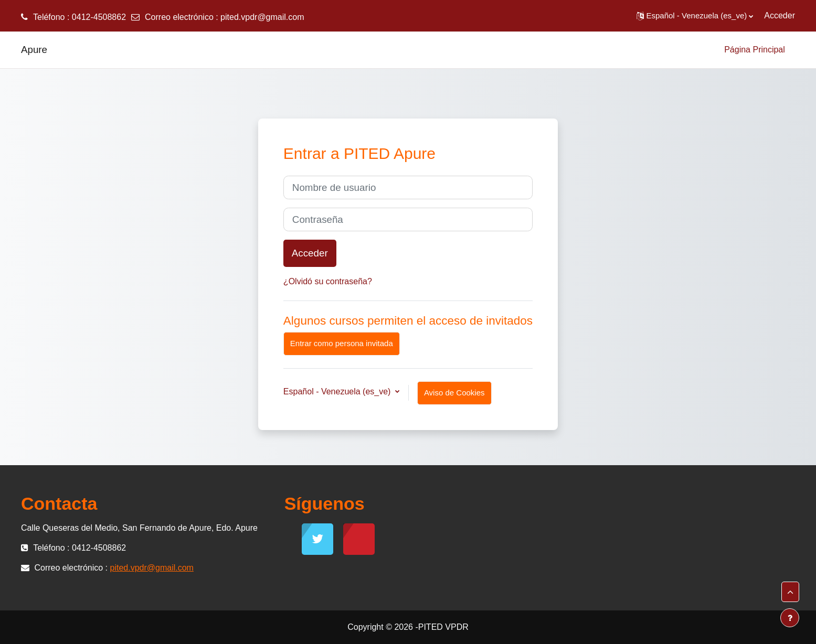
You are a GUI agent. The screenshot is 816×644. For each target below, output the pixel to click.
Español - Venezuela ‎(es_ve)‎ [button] (338, 391)
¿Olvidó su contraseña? (328, 281)
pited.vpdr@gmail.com (262, 17)
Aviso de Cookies (454, 393)
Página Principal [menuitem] (755, 50)
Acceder (780, 15)
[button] (695, 16)
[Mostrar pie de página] (790, 618)
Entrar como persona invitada (342, 343)
